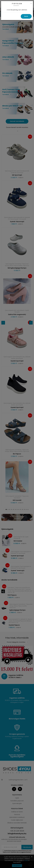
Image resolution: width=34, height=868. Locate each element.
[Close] (31, 3)
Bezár (26, 16)
